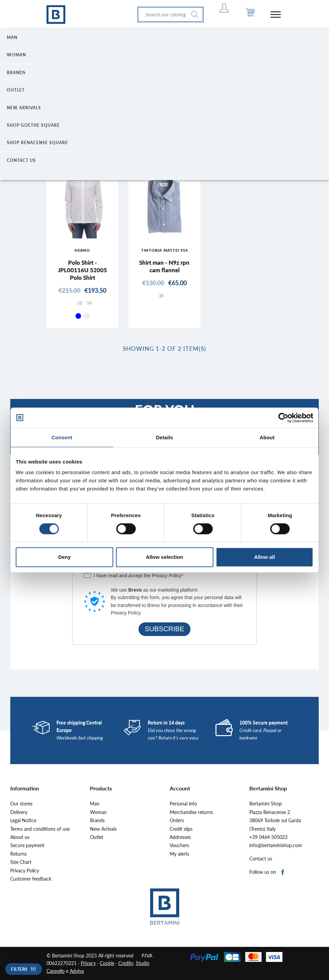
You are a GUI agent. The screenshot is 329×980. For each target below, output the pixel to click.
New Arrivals (103, 829)
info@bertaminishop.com (276, 845)
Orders (177, 820)
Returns (18, 854)
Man (95, 804)
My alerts (179, 854)
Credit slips (181, 829)
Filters (19, 969)
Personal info (183, 804)
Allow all (265, 557)
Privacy (88, 963)
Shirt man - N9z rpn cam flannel (164, 266)
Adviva (77, 971)
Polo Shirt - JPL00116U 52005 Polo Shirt (82, 270)
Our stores (21, 804)
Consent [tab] (62, 437)
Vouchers (179, 845)
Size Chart (21, 862)
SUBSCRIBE (164, 629)
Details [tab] (164, 437)
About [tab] (267, 437)
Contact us (261, 859)
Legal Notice (23, 820)
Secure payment (27, 845)
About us (20, 837)
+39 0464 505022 (268, 837)
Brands (97, 820)
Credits (126, 963)
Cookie (107, 963)
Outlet (97, 837)
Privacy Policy (25, 871)
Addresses (180, 837)
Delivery (19, 812)
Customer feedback (31, 879)
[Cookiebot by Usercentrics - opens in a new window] (283, 418)
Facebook (283, 873)
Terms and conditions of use (40, 829)
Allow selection (164, 557)
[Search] (170, 15)
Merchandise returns (191, 812)
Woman (98, 812)
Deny (64, 557)
